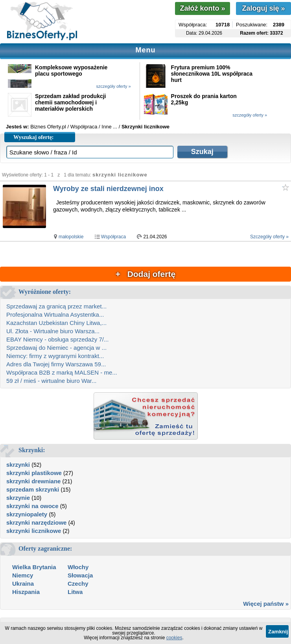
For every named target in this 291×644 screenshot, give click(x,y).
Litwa (75, 592)
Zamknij (278, 632)
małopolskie (71, 237)
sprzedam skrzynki (33, 489)
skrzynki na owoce (32, 506)
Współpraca (113, 237)
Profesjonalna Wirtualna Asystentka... (55, 315)
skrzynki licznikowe (34, 531)
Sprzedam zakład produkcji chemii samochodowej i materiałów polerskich (71, 102)
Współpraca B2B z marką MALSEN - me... (62, 372)
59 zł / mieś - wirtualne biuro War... (52, 381)
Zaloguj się (263, 8)
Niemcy (23, 575)
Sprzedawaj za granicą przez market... (56, 306)
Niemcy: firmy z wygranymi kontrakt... (55, 356)
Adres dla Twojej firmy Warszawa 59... (56, 364)
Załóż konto (202, 8)
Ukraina (23, 584)
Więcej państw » (266, 604)
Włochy (78, 567)
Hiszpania (26, 592)
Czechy (78, 584)
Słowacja (80, 575)
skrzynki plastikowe (34, 473)
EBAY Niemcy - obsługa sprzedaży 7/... (57, 339)
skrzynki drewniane (33, 481)
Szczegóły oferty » (269, 237)
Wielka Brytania (34, 567)
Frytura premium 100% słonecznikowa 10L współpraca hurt (212, 74)
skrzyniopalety (27, 514)
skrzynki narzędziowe (36, 522)
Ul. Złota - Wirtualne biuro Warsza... (53, 331)
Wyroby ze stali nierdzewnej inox (108, 189)
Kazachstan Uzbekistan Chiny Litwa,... (56, 323)
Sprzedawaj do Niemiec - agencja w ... (56, 348)
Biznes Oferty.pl (48, 127)
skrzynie (18, 498)
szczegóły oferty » (114, 86)
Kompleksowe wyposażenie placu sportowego (71, 71)
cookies (174, 638)
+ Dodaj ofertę (145, 274)
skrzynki (18, 465)
